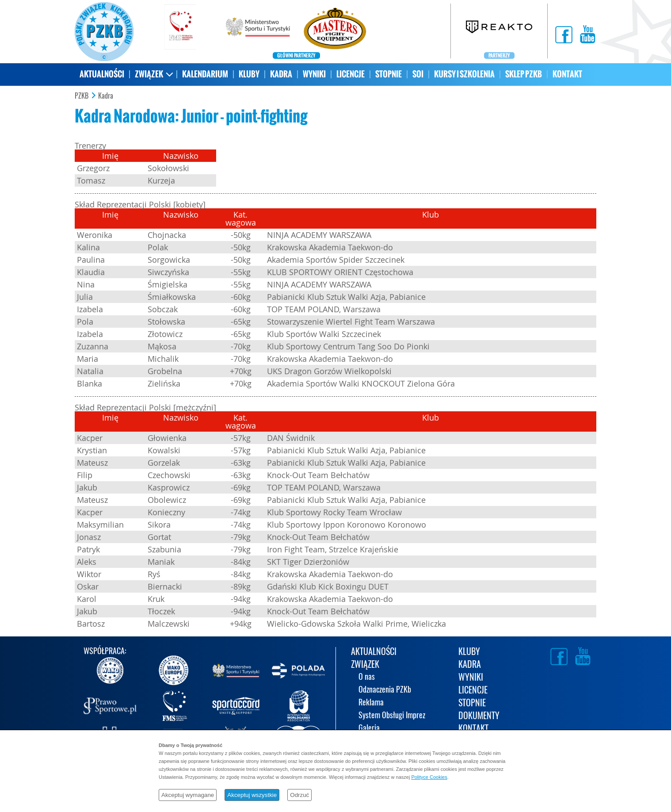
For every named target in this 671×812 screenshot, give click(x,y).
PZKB (82, 96)
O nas (367, 677)
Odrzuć (299, 795)
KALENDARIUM (205, 74)
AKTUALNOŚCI (102, 74)
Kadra (106, 96)
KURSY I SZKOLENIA (464, 74)
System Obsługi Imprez (392, 716)
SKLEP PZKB (524, 74)
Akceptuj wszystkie (252, 795)
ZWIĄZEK (149, 74)
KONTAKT (567, 74)
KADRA (281, 74)
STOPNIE (389, 74)
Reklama (371, 703)
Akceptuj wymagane (188, 795)
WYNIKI (314, 74)
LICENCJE (351, 74)
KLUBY (249, 74)
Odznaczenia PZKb (385, 690)
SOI (418, 74)
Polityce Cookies (429, 777)
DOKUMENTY (479, 716)
